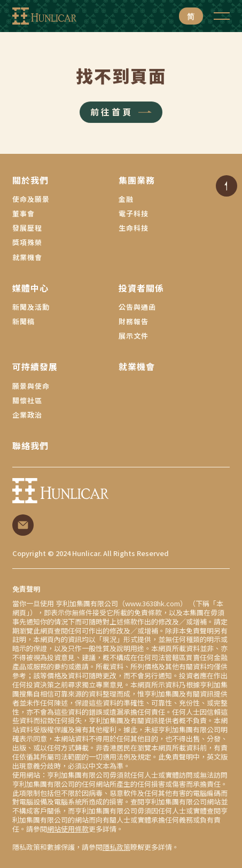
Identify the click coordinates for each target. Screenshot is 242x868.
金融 (126, 199)
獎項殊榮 (27, 242)
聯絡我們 (30, 445)
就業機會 (27, 257)
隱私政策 (116, 847)
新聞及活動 (31, 307)
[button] (222, 16)
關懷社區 (27, 400)
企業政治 (27, 415)
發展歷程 (27, 228)
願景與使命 (31, 386)
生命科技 (134, 228)
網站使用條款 (68, 829)
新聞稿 (24, 321)
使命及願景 (31, 199)
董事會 (24, 213)
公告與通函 (137, 307)
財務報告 (134, 321)
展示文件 (134, 336)
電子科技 (134, 213)
